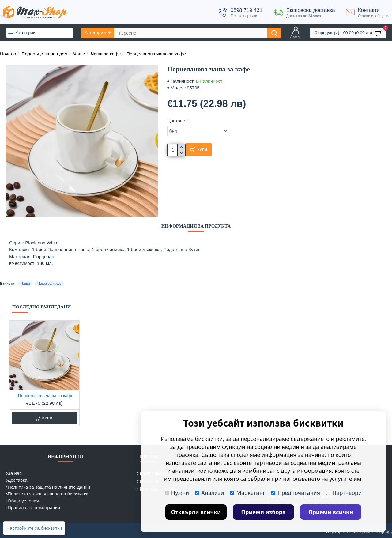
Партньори (344, 493)
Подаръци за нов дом (45, 54)
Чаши (79, 54)
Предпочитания (296, 493)
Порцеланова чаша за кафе (46, 396)
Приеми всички (331, 512)
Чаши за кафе (106, 54)
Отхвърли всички (196, 512)
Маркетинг (248, 493)
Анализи (209, 493)
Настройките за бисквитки (34, 528)
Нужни (177, 493)
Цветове (176, 121)
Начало (8, 54)
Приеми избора (263, 512)
